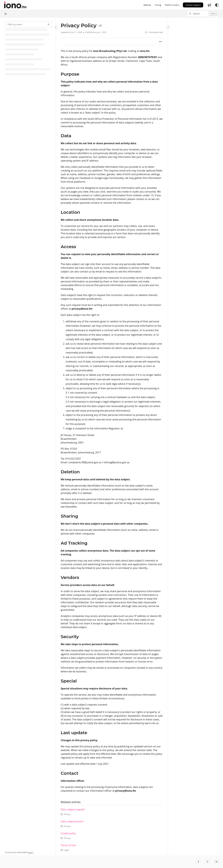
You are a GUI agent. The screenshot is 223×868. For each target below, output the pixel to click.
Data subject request (73, 809)
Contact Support (193, 5)
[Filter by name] (28, 24)
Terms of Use (68, 845)
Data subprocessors (72, 821)
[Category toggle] (56, 27)
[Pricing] (158, 5)
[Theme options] (217, 5)
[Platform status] (172, 5)
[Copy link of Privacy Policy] (100, 26)
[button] (203, 14)
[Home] (5, 14)
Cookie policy (68, 833)
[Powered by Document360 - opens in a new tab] (19, 852)
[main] (112, 436)
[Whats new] (209, 5)
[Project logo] (15, 5)
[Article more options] (160, 42)
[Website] (147, 5)
